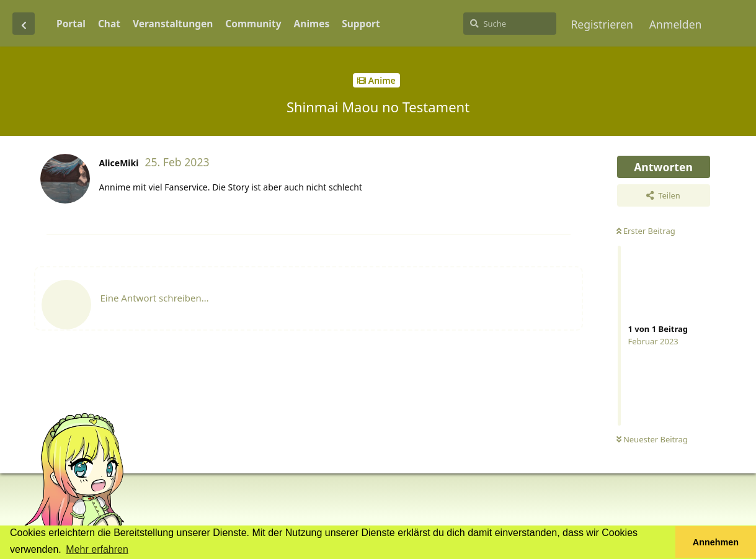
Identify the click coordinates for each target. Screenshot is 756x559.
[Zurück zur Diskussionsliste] (24, 24)
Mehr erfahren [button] (97, 549)
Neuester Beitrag (652, 439)
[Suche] (510, 24)
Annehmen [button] (716, 542)
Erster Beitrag (646, 231)
